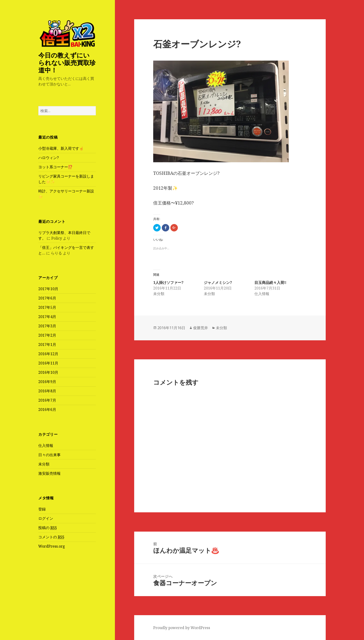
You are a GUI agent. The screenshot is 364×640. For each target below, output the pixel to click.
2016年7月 (47, 400)
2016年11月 (48, 363)
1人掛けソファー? (168, 283)
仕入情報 (46, 445)
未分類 (44, 464)
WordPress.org (52, 546)
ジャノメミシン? (218, 283)
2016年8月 (47, 391)
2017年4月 (47, 317)
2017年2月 (47, 335)
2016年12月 (48, 354)
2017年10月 (48, 289)
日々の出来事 (49, 455)
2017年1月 (47, 344)
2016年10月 (48, 372)
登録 (42, 509)
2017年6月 (47, 298)
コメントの (51, 537)
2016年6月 (47, 409)
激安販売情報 (49, 473)
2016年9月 (47, 382)
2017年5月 (47, 307)
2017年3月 (47, 326)
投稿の (48, 528)
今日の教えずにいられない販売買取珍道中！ (67, 63)
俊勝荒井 (201, 328)
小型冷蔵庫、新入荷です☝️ (61, 148)
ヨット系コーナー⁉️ (55, 167)
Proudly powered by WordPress (182, 628)
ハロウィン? (49, 158)
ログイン (46, 518)
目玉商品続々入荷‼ (270, 283)
